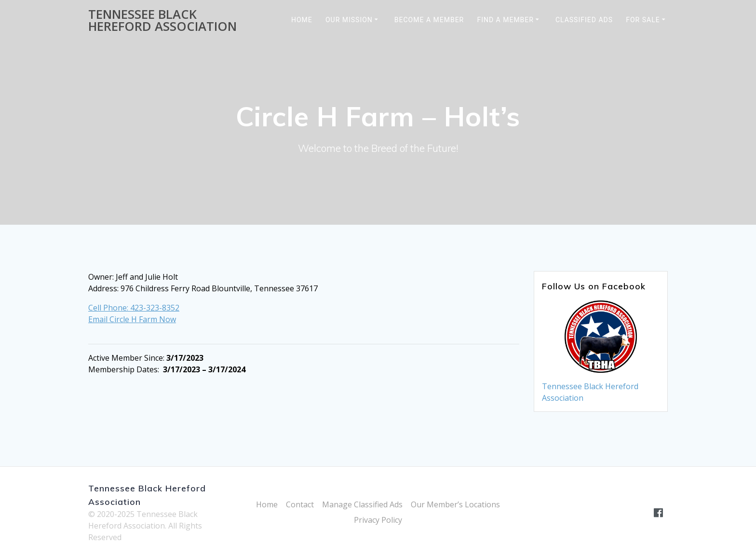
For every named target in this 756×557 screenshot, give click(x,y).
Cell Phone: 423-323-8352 (134, 308)
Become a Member (429, 20)
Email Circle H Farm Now (132, 319)
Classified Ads (584, 20)
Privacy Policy (378, 520)
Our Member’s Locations (455, 504)
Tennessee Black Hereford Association (162, 20)
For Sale (643, 20)
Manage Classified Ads (362, 504)
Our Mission (349, 20)
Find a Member (505, 20)
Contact (300, 504)
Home (302, 20)
